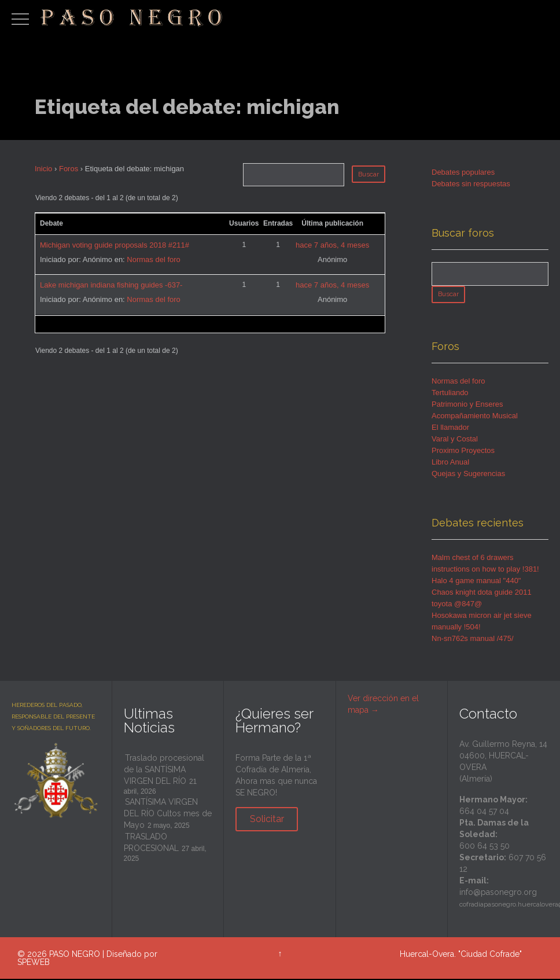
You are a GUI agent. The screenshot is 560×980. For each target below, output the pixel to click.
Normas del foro (153, 259)
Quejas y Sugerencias (468, 475)
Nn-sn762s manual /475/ (473, 640)
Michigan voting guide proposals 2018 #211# (115, 245)
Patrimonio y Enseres (467, 405)
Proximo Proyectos (463, 452)
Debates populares (463, 172)
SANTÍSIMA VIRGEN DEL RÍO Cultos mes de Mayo (168, 815)
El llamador (450, 428)
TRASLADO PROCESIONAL (151, 843)
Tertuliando (450, 394)
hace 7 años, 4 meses (332, 245)
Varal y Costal (455, 440)
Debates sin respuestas (471, 184)
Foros (69, 169)
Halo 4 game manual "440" (476, 582)
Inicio (43, 169)
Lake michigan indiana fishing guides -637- (111, 285)
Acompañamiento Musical (475, 417)
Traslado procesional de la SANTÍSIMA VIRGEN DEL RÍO (164, 771)
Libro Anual (450, 463)
